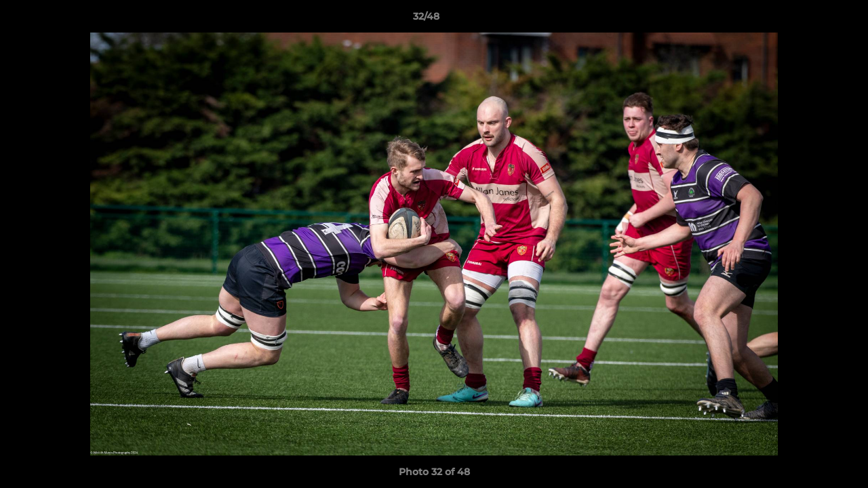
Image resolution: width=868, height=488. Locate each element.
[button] (811, 20)
